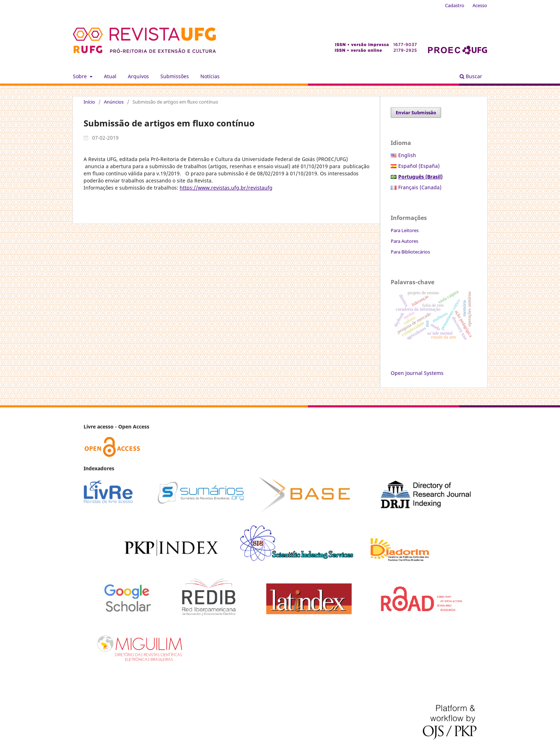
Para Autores (404, 241)
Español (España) (419, 166)
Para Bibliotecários (410, 252)
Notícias (210, 76)
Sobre (81, 76)
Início (89, 102)
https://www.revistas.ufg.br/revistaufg (226, 188)
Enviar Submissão (416, 112)
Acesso (480, 5)
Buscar (471, 76)
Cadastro (455, 5)
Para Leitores (405, 230)
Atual (110, 76)
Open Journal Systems (417, 373)
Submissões (175, 76)
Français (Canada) (420, 187)
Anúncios (114, 102)
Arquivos (138, 76)
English (407, 155)
